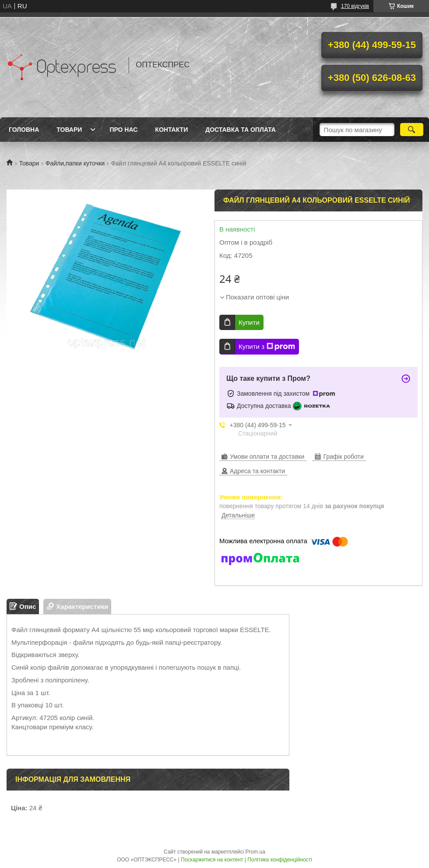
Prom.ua (255, 852)
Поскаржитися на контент (212, 860)
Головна (24, 130)
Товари (69, 130)
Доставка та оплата (241, 130)
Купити (249, 322)
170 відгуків (355, 6)
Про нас (123, 130)
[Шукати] (412, 130)
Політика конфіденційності (280, 860)
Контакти (171, 130)
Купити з (267, 347)
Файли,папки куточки (75, 163)
